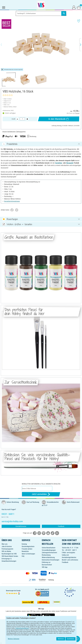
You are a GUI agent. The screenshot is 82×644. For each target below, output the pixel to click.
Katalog (24, 544)
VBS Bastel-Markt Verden (10, 556)
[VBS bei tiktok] (53, 533)
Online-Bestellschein (49, 548)
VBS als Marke (6, 551)
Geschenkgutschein (28, 546)
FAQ (23, 556)
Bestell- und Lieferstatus (70, 560)
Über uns (5, 544)
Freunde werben (27, 549)
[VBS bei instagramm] (39, 533)
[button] (3, 45)
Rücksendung (46, 555)
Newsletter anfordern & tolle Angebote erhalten (41, 484)
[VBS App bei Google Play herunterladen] (34, 616)
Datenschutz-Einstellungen (51, 560)
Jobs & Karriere (7, 546)
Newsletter (25, 551)
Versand (77, 113)
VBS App (45, 567)
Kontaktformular (21, 526)
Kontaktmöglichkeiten (69, 557)
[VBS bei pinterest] (44, 533)
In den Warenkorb (59, 119)
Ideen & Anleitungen (28, 554)
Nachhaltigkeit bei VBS (9, 554)
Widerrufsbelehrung (48, 557)
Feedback (61, 526)
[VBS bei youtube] (48, 533)
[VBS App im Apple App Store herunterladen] (48, 616)
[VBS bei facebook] (35, 533)
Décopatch (70, 163)
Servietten (59, 163)
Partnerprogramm (7, 549)
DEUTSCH (41, 622)
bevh (42, 589)
